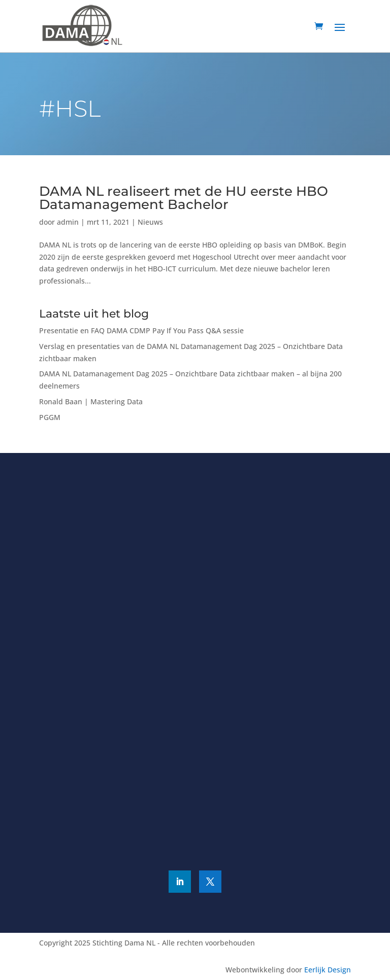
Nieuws (150, 222)
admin (68, 222)
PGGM (50, 417)
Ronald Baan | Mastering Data (91, 401)
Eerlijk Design (328, 970)
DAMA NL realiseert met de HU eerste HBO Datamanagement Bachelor (184, 198)
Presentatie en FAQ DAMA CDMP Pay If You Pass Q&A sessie (141, 330)
